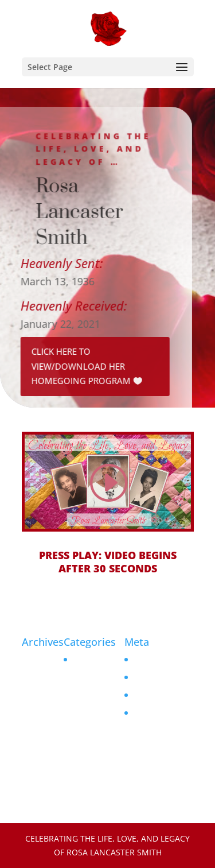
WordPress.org (161, 713)
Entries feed (156, 677)
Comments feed (163, 695)
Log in (144, 659)
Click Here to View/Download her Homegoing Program (78, 366)
